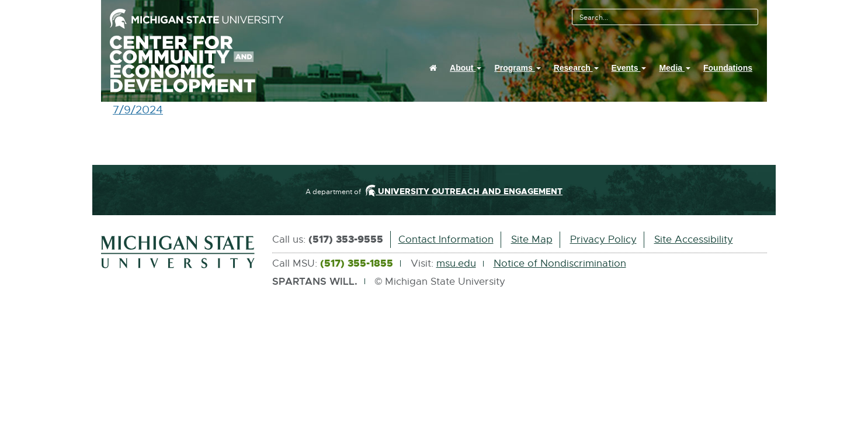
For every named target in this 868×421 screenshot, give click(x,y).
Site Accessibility (694, 239)
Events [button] (629, 68)
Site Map (532, 239)
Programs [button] (517, 68)
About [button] (466, 68)
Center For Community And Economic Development (196, 64)
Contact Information (446, 239)
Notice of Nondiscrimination (560, 263)
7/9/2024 (138, 111)
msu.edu (456, 263)
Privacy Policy (603, 239)
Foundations (728, 68)
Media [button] (675, 68)
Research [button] (576, 68)
